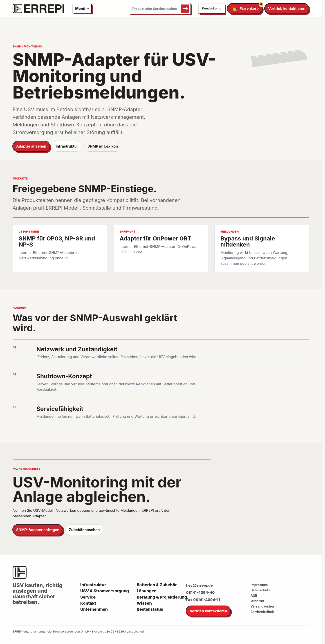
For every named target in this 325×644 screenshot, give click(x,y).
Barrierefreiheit (262, 612)
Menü (80, 9)
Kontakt (88, 603)
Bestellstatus (150, 609)
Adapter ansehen (31, 146)
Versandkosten (262, 606)
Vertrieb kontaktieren (287, 9)
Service (88, 597)
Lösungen (147, 591)
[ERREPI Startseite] (39, 9)
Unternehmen (94, 609)
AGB (254, 596)
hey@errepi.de (199, 585)
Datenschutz (260, 590)
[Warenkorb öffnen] (245, 9)
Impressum (259, 585)
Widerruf (257, 601)
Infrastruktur (67, 146)
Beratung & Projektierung (162, 597)
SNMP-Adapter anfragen (38, 530)
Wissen (144, 603)
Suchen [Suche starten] (185, 9)
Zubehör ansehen (84, 530)
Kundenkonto (212, 8)
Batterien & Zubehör (157, 585)
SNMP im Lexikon (103, 146)
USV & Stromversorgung (105, 591)
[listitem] (60, 248)
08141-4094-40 (200, 592)
